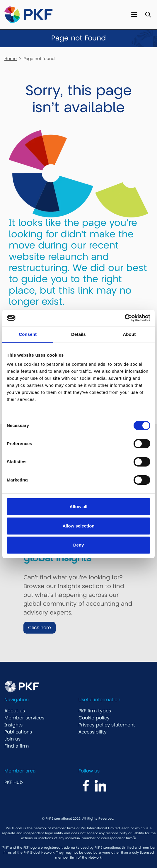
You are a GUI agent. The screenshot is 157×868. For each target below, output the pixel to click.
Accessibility (93, 732)
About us (15, 711)
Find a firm (17, 746)
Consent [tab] (28, 334)
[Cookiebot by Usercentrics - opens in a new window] (125, 318)
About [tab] (129, 334)
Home (11, 59)
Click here (40, 628)
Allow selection (78, 526)
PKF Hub (14, 782)
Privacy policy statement (107, 725)
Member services (24, 718)
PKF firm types (95, 711)
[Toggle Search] (148, 15)
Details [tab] (78, 334)
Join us (12, 739)
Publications (18, 732)
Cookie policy (94, 718)
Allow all (79, 507)
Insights (13, 725)
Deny (79, 545)
